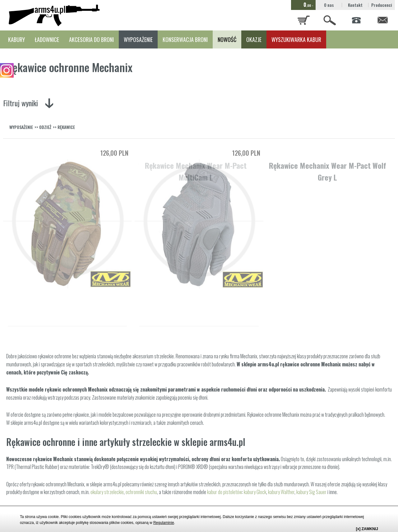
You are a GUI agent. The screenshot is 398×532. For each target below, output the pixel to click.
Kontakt (355, 5)
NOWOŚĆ (227, 39)
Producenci (382, 5)
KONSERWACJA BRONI (185, 39)
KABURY (16, 39)
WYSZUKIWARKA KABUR (296, 39)
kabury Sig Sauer (311, 492)
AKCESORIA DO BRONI (91, 39)
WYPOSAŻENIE (138, 39)
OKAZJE (254, 39)
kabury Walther (281, 492)
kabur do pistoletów (224, 492)
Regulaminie (164, 523)
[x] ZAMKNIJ (367, 529)
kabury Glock (255, 492)
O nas (329, 5)
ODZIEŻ (45, 127)
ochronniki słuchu (141, 492)
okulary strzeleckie (107, 492)
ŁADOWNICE (47, 39)
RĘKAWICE (66, 127)
